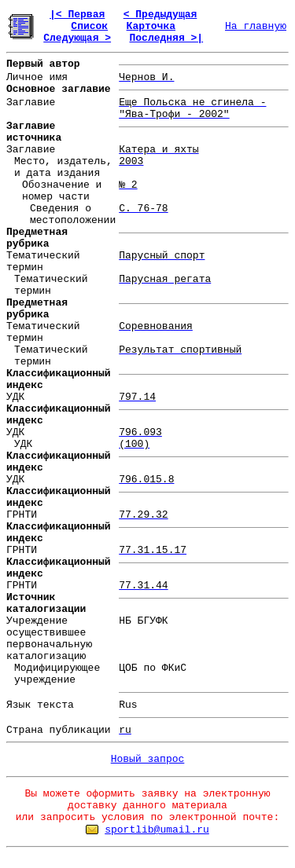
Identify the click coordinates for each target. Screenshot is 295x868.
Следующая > (77, 38)
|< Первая (77, 15)
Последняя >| (166, 38)
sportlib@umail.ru (157, 830)
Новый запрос (148, 759)
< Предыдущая (160, 15)
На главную (256, 26)
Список (89, 26)
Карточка (151, 26)
